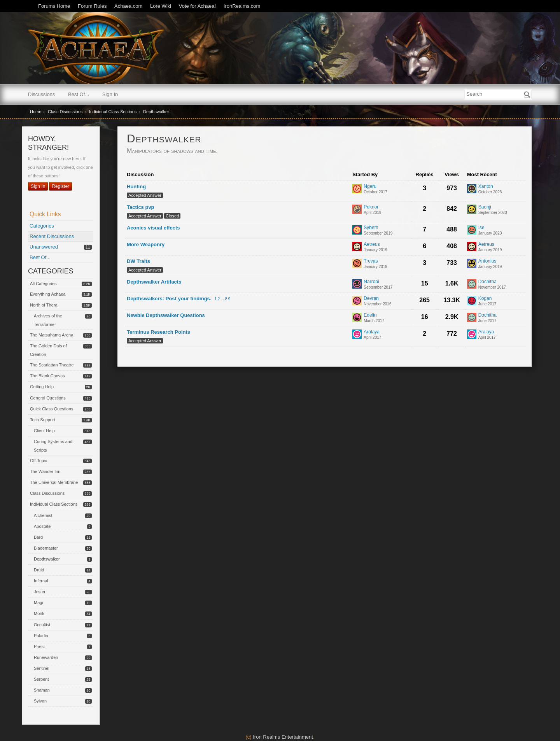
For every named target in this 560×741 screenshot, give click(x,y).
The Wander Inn (45, 471)
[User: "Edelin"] (357, 317)
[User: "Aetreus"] (357, 247)
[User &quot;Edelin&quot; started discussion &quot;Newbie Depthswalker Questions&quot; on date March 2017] (374, 321)
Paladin (41, 636)
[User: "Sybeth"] (357, 230)
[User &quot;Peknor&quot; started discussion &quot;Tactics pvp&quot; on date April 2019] (372, 213)
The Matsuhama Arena (52, 335)
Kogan (485, 299)
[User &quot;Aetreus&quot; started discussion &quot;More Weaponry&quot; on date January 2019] (375, 250)
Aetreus (372, 244)
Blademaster (46, 548)
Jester (40, 592)
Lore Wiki (161, 6)
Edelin (370, 315)
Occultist (42, 625)
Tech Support (43, 420)
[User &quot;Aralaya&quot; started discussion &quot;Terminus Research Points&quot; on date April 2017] (372, 337)
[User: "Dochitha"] (472, 284)
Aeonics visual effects (153, 228)
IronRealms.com (242, 6)
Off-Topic (38, 461)
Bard (38, 537)
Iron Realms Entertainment (283, 737)
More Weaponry (146, 244)
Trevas (371, 261)
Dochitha (487, 282)
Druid (39, 570)
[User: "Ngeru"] (357, 189)
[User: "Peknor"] (357, 209)
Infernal (41, 581)
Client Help (44, 431)
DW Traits (138, 261)
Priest (39, 646)
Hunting (136, 187)
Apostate (42, 526)
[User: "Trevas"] (357, 263)
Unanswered (44, 247)
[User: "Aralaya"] (357, 334)
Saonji (485, 207)
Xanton (486, 187)
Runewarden (46, 657)
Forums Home (54, 6)
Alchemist (43, 515)
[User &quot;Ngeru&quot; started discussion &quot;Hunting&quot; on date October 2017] (375, 192)
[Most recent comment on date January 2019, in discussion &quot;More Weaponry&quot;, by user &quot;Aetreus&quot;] (490, 250)
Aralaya (372, 332)
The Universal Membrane (54, 482)
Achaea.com (128, 6)
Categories (42, 226)
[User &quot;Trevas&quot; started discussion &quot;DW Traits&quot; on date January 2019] (375, 267)
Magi (38, 603)
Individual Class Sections (54, 504)
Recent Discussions (52, 236)
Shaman (42, 690)
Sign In (110, 94)
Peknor (371, 207)
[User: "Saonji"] (472, 209)
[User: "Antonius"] (472, 263)
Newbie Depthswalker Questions (166, 315)
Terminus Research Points (158, 332)
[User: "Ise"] (472, 230)
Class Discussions (47, 493)
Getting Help (42, 387)
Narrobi (371, 282)
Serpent (41, 679)
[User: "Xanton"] (472, 189)
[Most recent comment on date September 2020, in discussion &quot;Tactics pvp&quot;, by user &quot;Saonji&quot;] (493, 213)
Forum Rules (92, 6)
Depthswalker (47, 559)
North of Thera (44, 305)
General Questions (48, 398)
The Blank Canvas (47, 376)
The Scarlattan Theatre (52, 365)
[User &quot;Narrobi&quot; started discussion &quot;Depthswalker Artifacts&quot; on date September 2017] (378, 287)
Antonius (487, 261)
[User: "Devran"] (357, 301)
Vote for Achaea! (197, 6)
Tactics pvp (141, 207)
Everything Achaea (48, 294)
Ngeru (370, 187)
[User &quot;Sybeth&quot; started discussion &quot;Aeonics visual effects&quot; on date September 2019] (378, 233)
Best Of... (79, 94)
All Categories (43, 284)
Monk (39, 613)
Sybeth (371, 228)
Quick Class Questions (52, 409)
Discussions (41, 94)
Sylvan (40, 701)
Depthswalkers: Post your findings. (169, 299)
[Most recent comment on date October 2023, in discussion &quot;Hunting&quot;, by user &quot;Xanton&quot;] (490, 192)
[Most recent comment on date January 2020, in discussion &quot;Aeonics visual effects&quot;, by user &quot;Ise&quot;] (490, 233)
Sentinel (42, 668)
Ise (481, 228)
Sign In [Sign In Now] (38, 186)
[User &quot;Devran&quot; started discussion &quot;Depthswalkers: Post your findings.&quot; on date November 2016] (377, 304)
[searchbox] (498, 94)
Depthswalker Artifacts (154, 282)
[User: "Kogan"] (472, 301)
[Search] (527, 95)
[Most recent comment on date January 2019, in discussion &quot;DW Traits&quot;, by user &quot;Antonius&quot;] (490, 267)
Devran (371, 299)
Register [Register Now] (60, 186)
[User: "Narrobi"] (357, 284)
